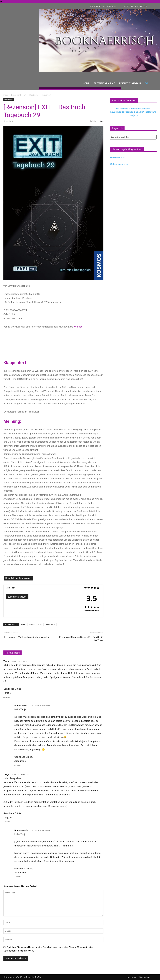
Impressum (131, 977)
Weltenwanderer (119, 164)
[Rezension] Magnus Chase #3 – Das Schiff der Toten (81, 639)
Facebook (130, 112)
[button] (147, 83)
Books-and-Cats (118, 157)
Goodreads (135, 109)
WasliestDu (122, 109)
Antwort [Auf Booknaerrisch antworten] (17, 765)
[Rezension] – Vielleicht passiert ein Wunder (26, 637)
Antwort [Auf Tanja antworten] (6, 697)
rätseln (32, 624)
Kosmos (78, 327)
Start (6, 95)
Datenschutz (145, 977)
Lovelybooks (117, 112)
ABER (23, 624)
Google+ (140, 112)
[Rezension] (16, 95)
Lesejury (133, 115)
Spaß (40, 624)
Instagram (150, 112)
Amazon (146, 109)
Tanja (6, 661)
